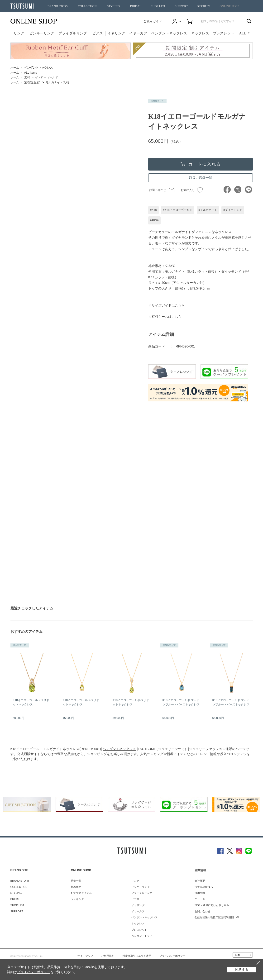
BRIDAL (136, 6)
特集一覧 (76, 881)
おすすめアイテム (81, 893)
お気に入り (192, 190)
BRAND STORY (58, 6)
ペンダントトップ (142, 936)
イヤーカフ (138, 33)
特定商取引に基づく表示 (137, 956)
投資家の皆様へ (204, 887)
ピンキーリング (42, 33)
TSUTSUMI (22, 6)
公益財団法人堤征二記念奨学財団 (214, 917)
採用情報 (200, 893)
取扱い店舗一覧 (201, 178)
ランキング (77, 899)
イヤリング (116, 33)
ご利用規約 (108, 956)
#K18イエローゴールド (178, 210)
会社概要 (200, 881)
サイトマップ (85, 956)
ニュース (200, 899)
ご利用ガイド (153, 21)
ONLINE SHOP (229, 6)
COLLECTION (87, 6)
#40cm (154, 220)
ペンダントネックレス (169, 33)
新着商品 (76, 887)
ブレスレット (224, 33)
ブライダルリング (73, 33)
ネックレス (200, 33)
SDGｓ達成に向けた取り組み (212, 905)
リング (19, 33)
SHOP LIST (158, 6)
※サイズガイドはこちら (167, 305)
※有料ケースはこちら (165, 317)
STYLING (113, 6)
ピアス (98, 33)
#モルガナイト (208, 210)
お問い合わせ (158, 190)
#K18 (153, 210)
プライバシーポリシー (172, 956)
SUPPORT (181, 6)
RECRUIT (204, 6)
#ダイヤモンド (233, 210)
